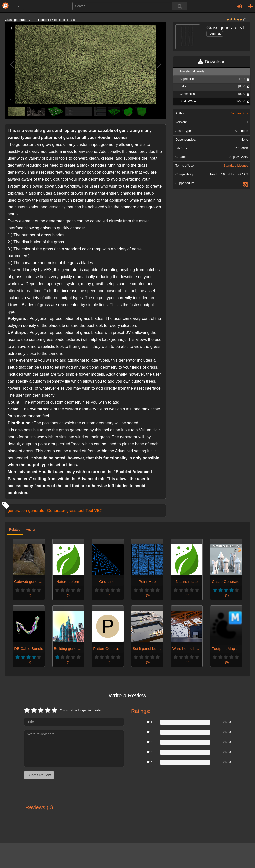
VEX (98, 511)
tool (81, 511)
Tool (89, 511)
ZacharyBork (239, 113)
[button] (17, 6)
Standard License (236, 166)
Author (31, 530)
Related (15, 530)
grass (71, 511)
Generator (56, 511)
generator (37, 511)
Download (212, 62)
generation (17, 511)
